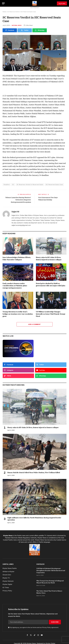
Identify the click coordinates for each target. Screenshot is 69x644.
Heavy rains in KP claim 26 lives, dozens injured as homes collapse (49, 258)
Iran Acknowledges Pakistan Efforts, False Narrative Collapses (17, 258)
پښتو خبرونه (62, 3)
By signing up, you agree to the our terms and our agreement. (33, 627)
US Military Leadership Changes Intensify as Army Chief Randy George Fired (51, 314)
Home (4, 12)
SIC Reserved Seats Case (54, 185)
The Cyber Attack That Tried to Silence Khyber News (49, 592)
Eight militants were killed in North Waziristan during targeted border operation (34, 519)
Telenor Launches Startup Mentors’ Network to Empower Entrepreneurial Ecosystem (18, 200)
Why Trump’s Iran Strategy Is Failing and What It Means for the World (50, 582)
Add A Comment (34, 324)
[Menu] (3, 3)
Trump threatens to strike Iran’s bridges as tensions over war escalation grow (18, 314)
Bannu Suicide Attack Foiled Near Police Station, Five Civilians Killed (34, 472)
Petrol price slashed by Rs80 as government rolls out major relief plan (51, 285)
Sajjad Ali (15, 212)
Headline (7, 185)
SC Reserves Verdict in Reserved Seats (30, 185)
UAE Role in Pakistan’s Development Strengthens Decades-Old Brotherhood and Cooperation (51, 570)
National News (17, 25)
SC (13, 185)
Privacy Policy (47, 627)
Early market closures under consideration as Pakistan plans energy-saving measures (15, 286)
